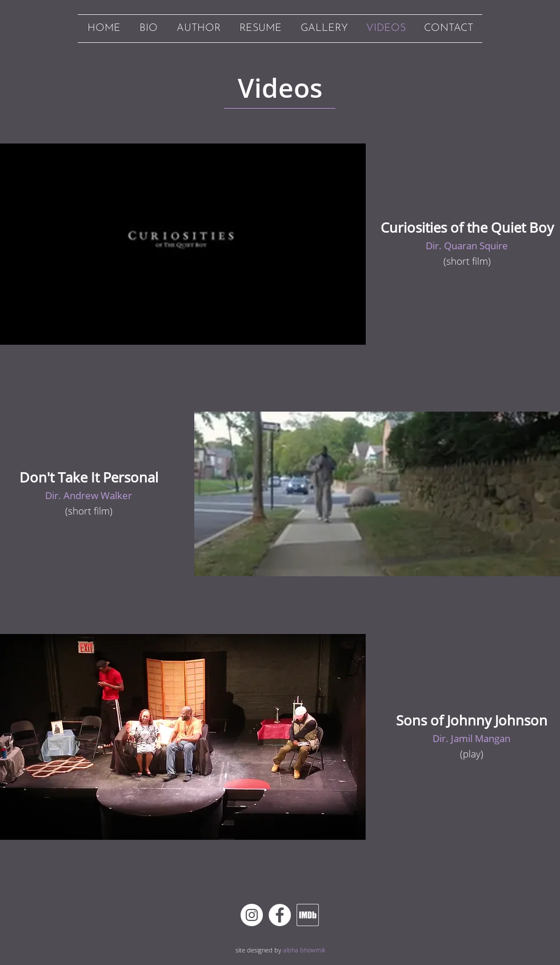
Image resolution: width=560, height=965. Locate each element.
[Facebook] (280, 915)
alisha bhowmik (304, 950)
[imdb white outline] (308, 915)
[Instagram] (252, 915)
